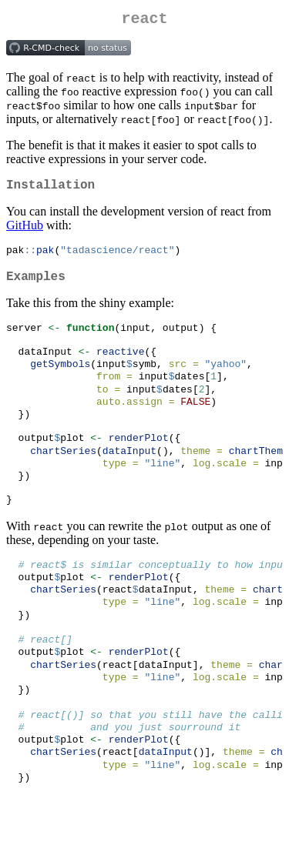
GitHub (25, 231)
